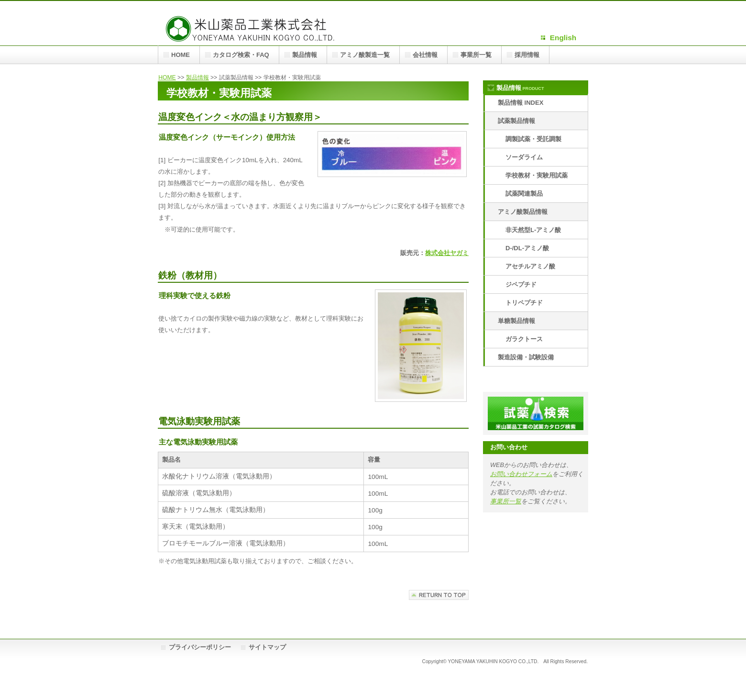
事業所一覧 (506, 501)
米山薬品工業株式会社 (253, 28)
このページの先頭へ (439, 595)
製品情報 (197, 78)
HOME (167, 78)
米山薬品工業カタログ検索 (536, 413)
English (563, 38)
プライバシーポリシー (200, 647)
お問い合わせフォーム (521, 474)
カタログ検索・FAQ (241, 55)
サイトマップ (267, 647)
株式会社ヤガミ (447, 253)
